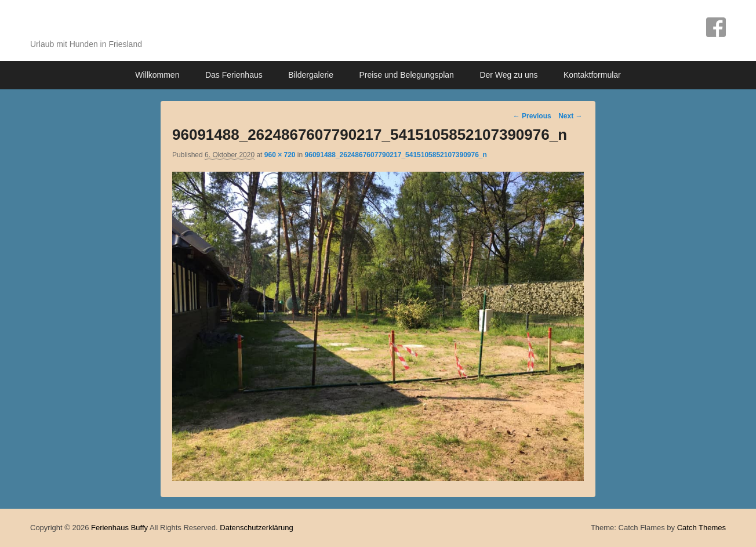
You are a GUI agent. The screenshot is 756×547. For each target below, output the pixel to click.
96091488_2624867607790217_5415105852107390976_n (396, 155)
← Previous (532, 116)
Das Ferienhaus (234, 75)
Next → (570, 116)
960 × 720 (280, 155)
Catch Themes (702, 528)
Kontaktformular (592, 75)
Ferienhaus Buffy (115, 25)
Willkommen (157, 75)
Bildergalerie (311, 75)
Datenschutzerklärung (256, 528)
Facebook (716, 27)
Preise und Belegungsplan (406, 75)
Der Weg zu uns (508, 75)
